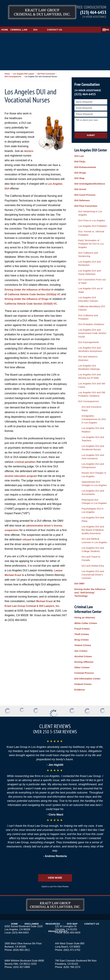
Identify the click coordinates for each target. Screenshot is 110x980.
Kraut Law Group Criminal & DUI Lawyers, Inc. (35, 611)
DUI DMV (79, 438)
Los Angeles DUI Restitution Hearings (89, 295)
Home (8, 26)
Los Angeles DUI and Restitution (92, 225)
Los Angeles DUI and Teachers (92, 337)
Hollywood (72, 927)
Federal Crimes (82, 516)
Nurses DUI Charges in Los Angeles (91, 363)
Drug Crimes (81, 482)
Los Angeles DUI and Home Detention (89, 230)
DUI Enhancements (84, 161)
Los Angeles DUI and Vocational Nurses (88, 343)
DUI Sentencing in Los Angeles (91, 194)
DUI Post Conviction (85, 190)
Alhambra (93, 921)
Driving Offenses (83, 499)
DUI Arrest (80, 177)
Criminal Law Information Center (87, 456)
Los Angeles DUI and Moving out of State (90, 301)
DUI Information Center (86, 511)
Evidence (79, 520)
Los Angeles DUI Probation (89, 203)
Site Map (60, 848)
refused (29, 540)
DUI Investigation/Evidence (88, 173)
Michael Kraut (45, 607)
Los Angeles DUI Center (91, 146)
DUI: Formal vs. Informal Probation (88, 208)
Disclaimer (22, 848)
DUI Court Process (84, 182)
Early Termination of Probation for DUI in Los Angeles (90, 215)
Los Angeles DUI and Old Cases (92, 307)
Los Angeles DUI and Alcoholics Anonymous (91, 284)
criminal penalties (26, 462)
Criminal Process (83, 507)
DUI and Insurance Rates (90, 322)
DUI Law (79, 152)
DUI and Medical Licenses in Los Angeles (91, 410)
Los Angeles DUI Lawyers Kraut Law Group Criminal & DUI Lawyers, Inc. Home (34, 11)
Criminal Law (30, 26)
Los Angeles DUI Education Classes (89, 248)
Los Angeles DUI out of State (90, 242)
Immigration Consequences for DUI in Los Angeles (92, 327)
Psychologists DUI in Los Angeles (90, 390)
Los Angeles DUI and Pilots (91, 396)
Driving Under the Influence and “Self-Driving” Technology (91, 443)
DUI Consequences (85, 318)
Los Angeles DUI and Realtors (92, 333)
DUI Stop (79, 169)
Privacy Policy (100, 848)
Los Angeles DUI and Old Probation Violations (88, 312)
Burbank (77, 924)
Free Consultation (86, 80)
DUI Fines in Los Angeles (88, 198)
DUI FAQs (79, 156)
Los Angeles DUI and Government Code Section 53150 (89, 271)
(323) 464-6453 (93, 12)
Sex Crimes (80, 490)
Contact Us (70, 26)
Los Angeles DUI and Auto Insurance (90, 350)
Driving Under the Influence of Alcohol (30, 286)
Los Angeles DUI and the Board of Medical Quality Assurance (90, 402)
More (103, 26)
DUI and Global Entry (88, 427)
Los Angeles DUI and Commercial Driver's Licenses (92, 433)
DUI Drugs (80, 165)
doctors (29, 147)
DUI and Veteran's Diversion (90, 289)
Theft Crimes (81, 478)
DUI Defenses (81, 186)
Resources (42, 848)
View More (55, 809)
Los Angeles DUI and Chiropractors (88, 356)
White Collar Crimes (85, 469)
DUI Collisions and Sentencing (91, 221)
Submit (91, 131)
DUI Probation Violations (88, 264)
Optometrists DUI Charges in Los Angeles (91, 370)
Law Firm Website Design (89, 969)
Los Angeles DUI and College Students (92, 417)
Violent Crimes (82, 486)
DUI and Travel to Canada (90, 423)
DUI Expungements (85, 278)
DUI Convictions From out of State (90, 237)
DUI (50, 26)
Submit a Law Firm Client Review (55, 818)
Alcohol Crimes (82, 494)
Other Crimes (81, 503)
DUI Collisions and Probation (90, 260)
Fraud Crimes (81, 473)
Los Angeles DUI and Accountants (88, 377)
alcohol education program (22, 477)
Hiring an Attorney (84, 465)
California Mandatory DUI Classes (88, 255)
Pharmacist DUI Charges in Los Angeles (91, 383)
